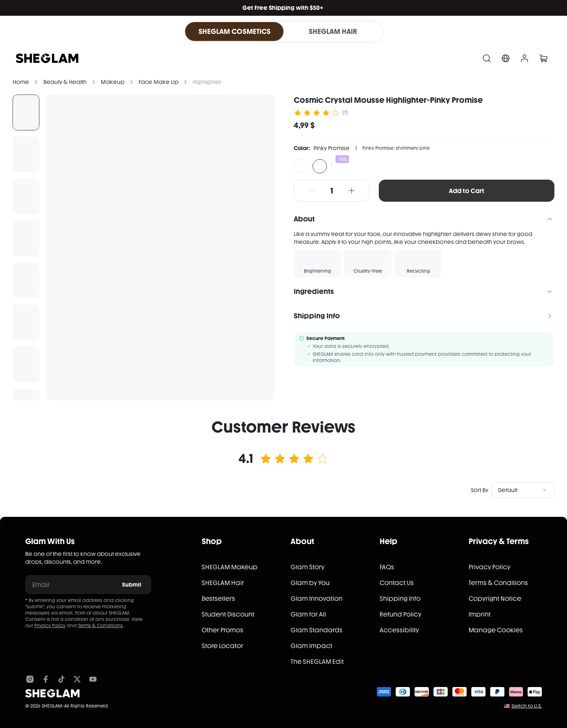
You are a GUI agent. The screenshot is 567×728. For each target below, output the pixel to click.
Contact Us (397, 583)
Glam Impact (311, 646)
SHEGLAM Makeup (230, 567)
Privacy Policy (50, 626)
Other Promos (222, 630)
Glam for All (308, 614)
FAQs (387, 567)
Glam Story (308, 567)
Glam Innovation (317, 599)
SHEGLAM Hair (223, 583)
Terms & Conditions (100, 626)
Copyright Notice (495, 599)
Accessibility (399, 630)
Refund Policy (400, 614)
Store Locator (222, 646)
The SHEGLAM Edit (317, 662)
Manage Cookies (496, 630)
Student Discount (228, 614)
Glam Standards (317, 630)
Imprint (480, 614)
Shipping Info (400, 599)
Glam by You (310, 583)
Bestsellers (218, 599)
